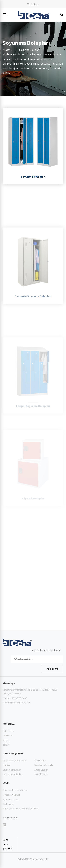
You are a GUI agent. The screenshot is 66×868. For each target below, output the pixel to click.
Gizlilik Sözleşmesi (11, 795)
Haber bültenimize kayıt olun (45, 650)
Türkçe (32, 4)
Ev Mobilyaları (41, 774)
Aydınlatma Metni (11, 799)
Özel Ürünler (40, 761)
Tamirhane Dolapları (12, 774)
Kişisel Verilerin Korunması (15, 790)
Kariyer (6, 740)
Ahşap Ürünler (41, 770)
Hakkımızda (8, 731)
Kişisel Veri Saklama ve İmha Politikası (21, 809)
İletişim (6, 745)
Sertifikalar (8, 736)
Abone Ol (52, 669)
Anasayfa (8, 50)
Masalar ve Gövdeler (44, 765)
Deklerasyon (8, 804)
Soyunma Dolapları (12, 770)
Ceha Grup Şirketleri (8, 844)
